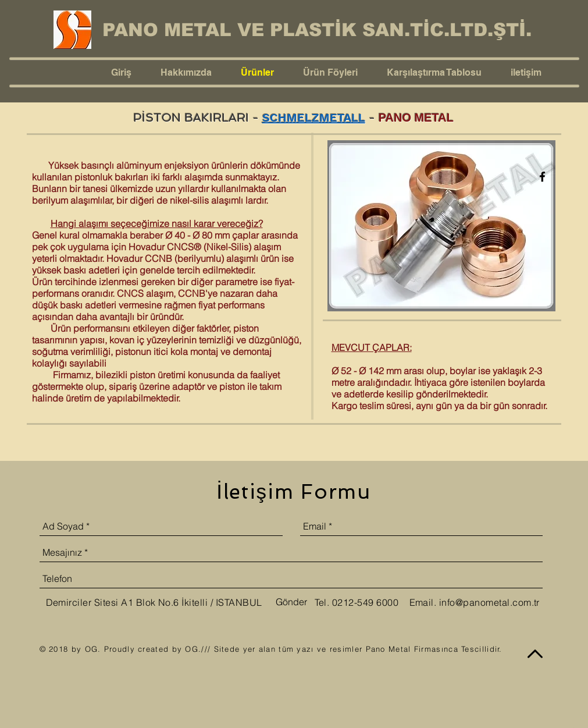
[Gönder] (291, 602)
